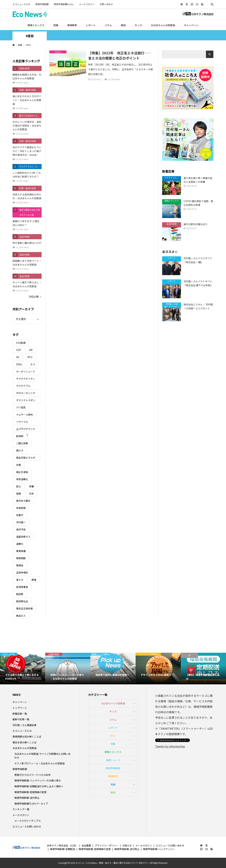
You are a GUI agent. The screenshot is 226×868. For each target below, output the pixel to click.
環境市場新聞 (42, 4)
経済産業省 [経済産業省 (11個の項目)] (22, 587)
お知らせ (127, 845)
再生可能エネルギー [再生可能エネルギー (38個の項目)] (26, 458)
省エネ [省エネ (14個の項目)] (20, 580)
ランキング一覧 (21, 809)
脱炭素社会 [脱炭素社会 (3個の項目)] (22, 601)
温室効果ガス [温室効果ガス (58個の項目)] (23, 537)
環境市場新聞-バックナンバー (159, 849)
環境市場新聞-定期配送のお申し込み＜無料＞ (39, 786)
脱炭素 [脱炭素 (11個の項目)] (20, 594)
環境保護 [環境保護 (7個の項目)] (21, 551)
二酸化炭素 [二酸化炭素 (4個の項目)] (22, 443)
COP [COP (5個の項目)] (18, 350)
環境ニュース (113, 760)
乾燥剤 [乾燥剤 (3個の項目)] (20, 436)
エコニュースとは (21, 4)
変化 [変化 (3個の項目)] (18, 486)
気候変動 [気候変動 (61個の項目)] (21, 508)
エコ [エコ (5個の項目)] (33, 364)
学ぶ (113, 736)
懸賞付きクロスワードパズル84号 (33, 775)
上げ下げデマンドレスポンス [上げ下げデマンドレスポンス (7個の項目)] (26, 429)
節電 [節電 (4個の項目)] (34, 580)
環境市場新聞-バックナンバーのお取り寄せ (38, 780)
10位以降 (34, 297)
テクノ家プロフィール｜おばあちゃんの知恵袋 (39, 763)
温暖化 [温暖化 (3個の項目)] (20, 544)
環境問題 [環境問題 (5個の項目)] (21, 558)
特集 (113, 744)
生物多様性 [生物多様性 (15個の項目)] (22, 573)
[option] (23, 669)
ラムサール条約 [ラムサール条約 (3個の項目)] (24, 415)
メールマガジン (87, 4)
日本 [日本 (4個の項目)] (32, 494)
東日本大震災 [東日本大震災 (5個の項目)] (23, 501)
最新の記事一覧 (21, 719)
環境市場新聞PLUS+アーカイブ (31, 804)
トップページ (20, 708)
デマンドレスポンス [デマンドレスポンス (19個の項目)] (26, 401)
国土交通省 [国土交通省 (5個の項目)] (22, 472)
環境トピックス (36, 25)
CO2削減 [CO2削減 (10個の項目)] (21, 343)
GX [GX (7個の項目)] (18, 357)
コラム (108, 25)
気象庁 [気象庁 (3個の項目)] (20, 515)
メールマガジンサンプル (28, 821)
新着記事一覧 (20, 714)
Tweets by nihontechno (170, 746)
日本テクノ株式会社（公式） (62, 845)
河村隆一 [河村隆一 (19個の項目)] (21, 522)
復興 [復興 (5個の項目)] (18, 494)
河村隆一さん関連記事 (24, 725)
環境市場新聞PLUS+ (64, 4)
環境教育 (72, 25)
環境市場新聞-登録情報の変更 (30, 792)
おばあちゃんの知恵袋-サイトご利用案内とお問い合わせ (42, 756)
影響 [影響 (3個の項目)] (32, 486)
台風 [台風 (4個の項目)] (18, 465)
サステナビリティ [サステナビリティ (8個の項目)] (26, 379)
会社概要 (86, 845)
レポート (91, 25)
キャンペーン (191, 25)
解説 (123, 25)
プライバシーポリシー (107, 845)
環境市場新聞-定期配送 (62, 849)
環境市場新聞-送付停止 (27, 798)
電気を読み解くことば (24, 742)
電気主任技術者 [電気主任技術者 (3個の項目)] (24, 608)
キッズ (138, 25)
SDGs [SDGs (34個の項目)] (19, 364)
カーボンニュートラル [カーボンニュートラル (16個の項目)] (26, 372)
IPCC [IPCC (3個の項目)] (30, 357)
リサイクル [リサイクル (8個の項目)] (22, 422)
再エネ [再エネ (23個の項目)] (20, 450)
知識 (56, 25)
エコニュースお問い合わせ (27, 826)
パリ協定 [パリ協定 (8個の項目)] (21, 407)
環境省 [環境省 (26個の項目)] (20, 565)
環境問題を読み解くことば (27, 737)
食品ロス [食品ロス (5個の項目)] (21, 616)
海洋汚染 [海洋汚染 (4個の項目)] (21, 529)
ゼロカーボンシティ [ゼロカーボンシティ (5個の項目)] (26, 394)
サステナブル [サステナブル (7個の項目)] (23, 386)
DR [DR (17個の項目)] (31, 350)
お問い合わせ (106, 4)
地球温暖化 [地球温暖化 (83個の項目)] (22, 479)
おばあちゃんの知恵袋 (163, 25)
